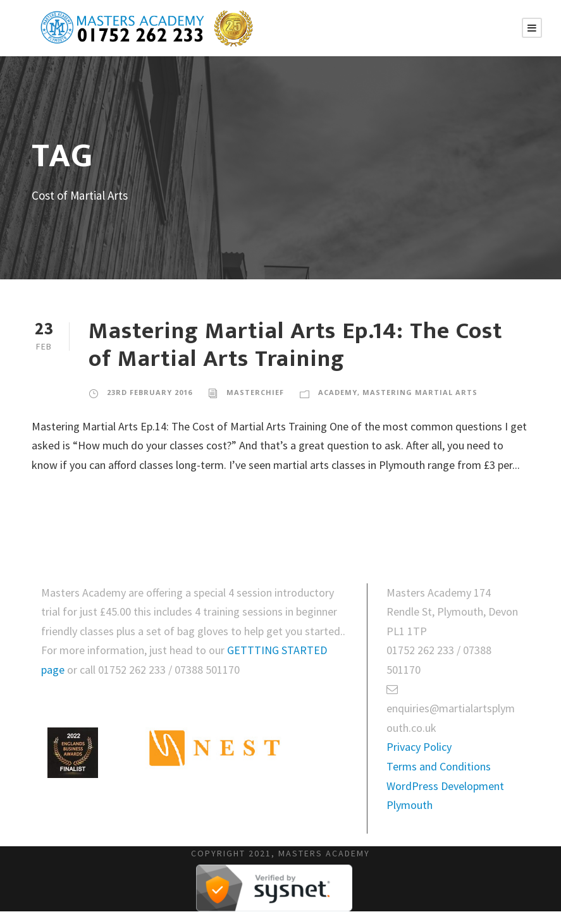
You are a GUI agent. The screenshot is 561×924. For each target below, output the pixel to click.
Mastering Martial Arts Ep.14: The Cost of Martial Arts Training (295, 345)
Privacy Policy (419, 747)
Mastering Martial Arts (420, 392)
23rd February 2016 (150, 392)
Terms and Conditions (439, 766)
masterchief (255, 392)
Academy (338, 392)
